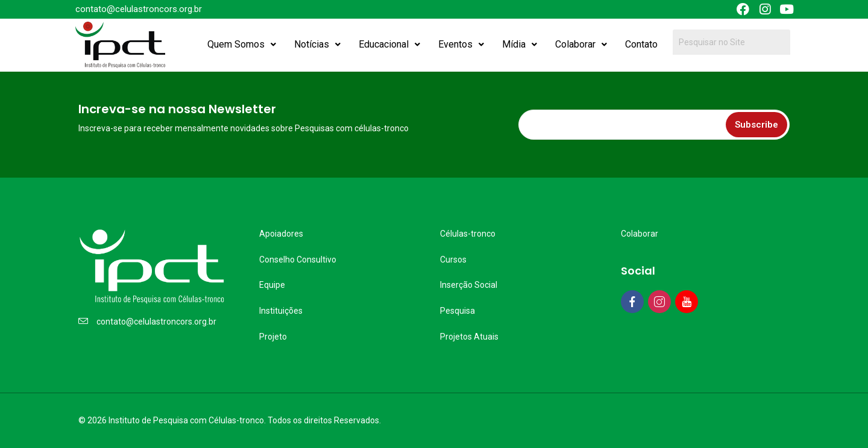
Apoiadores (281, 234)
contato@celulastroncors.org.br (156, 322)
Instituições (281, 311)
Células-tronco (468, 234)
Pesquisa (458, 311)
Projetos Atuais (469, 337)
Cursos (453, 260)
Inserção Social (469, 285)
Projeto (273, 337)
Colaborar (581, 44)
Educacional (389, 44)
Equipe (272, 285)
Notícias (317, 44)
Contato (641, 44)
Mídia (520, 44)
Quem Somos (242, 44)
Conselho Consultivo (298, 260)
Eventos (461, 44)
